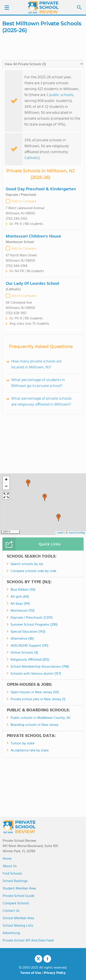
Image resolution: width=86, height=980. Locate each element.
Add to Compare (24, 201)
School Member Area (18, 918)
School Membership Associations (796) (40, 667)
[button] (59, 518)
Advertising (11, 933)
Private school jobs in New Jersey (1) (38, 699)
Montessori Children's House (33, 236)
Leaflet (60, 533)
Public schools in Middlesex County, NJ (40, 718)
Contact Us (11, 911)
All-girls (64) (20, 597)
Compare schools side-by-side (33, 571)
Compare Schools (16, 903)
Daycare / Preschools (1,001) (32, 618)
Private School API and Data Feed (28, 941)
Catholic (31, 158)
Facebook (47, 959)
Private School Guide (18, 896)
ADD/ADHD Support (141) (29, 646)
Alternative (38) (22, 639)
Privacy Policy (55, 973)
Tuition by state (23, 744)
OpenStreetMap (77, 533)
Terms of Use (31, 973)
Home (7, 859)
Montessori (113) (23, 611)
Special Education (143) (28, 632)
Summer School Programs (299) (34, 625)
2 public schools (60, 95)
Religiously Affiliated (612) (30, 660)
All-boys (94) (20, 604)
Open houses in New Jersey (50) (35, 692)
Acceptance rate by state (30, 751)
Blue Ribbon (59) (23, 590)
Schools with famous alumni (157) (36, 674)
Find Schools (12, 874)
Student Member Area (19, 889)
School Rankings (15, 881)
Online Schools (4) (24, 653)
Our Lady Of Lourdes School (32, 284)
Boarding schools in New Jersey (35, 725)
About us (10, 866)
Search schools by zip (27, 564)
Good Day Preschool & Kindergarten (41, 189)
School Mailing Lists (18, 926)
